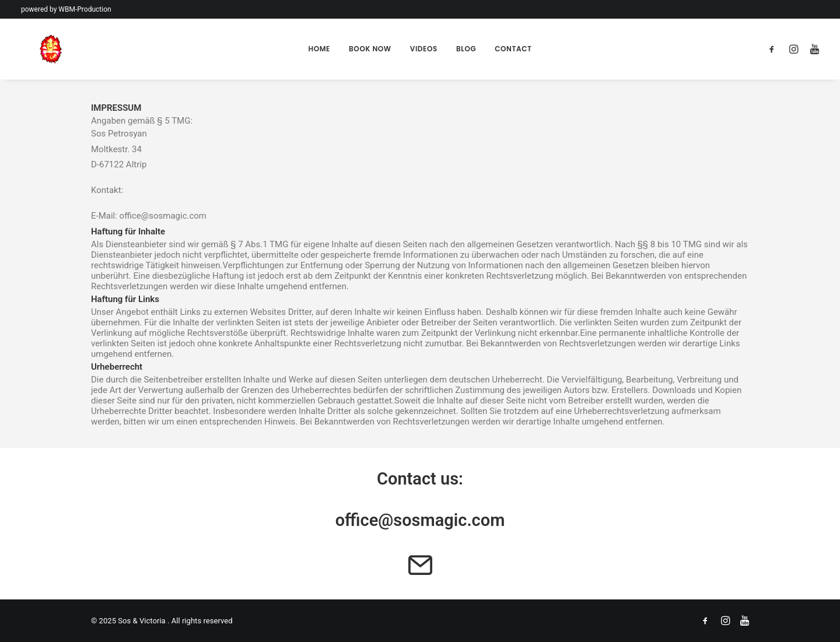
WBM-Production (85, 9)
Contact (513, 49)
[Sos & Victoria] (33, 49)
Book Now (370, 49)
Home (319, 49)
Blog (466, 49)
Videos (424, 49)
